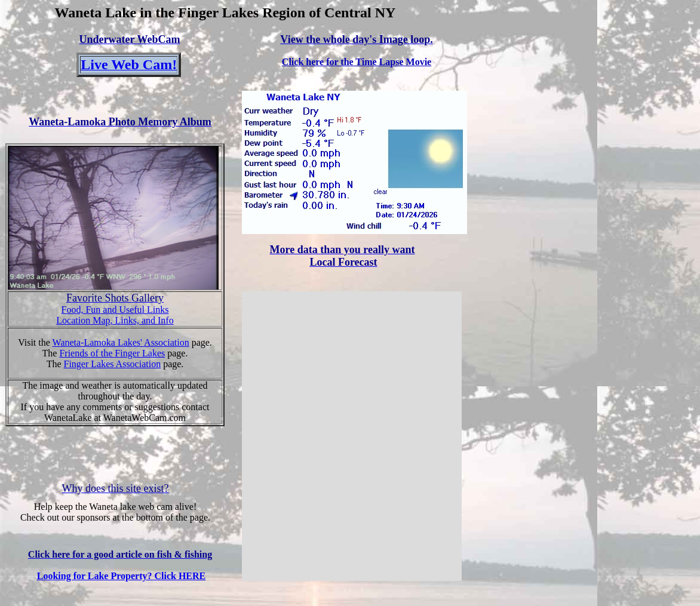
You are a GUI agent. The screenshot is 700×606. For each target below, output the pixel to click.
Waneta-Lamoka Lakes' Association (121, 342)
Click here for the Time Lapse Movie (357, 62)
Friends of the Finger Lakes (112, 353)
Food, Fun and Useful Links (115, 310)
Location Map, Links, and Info (115, 320)
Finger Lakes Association (113, 364)
